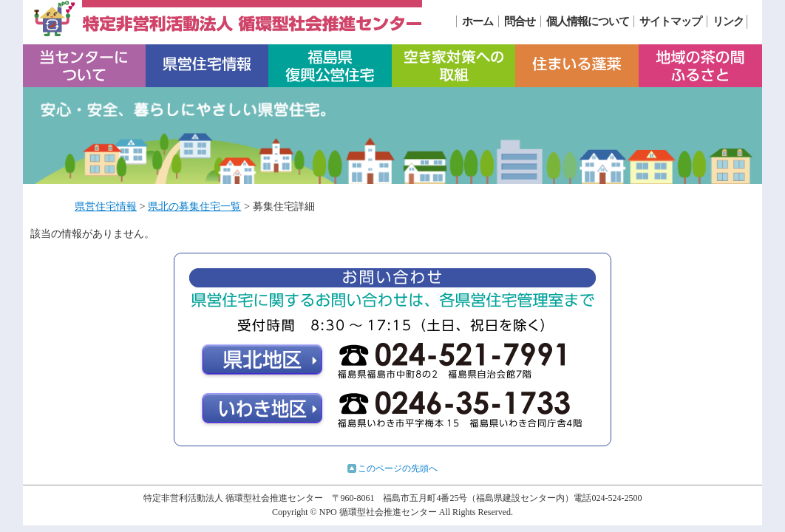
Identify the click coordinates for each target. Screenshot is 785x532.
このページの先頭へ (398, 468)
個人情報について (588, 21)
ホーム (478, 21)
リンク (728, 21)
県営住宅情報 (106, 206)
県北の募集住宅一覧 (194, 206)
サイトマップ (670, 21)
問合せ (520, 21)
